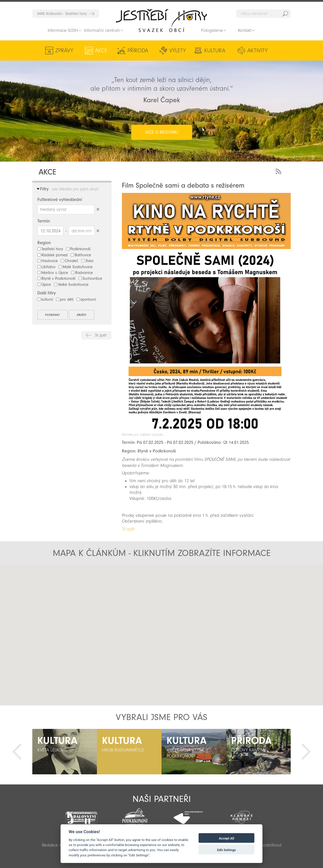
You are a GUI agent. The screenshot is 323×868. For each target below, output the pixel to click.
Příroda (138, 50)
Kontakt (245, 30)
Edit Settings (226, 850)
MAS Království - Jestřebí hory (62, 14)
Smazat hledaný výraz (98, 209)
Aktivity (257, 50)
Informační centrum (102, 30)
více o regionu (162, 132)
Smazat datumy (98, 231)
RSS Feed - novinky (279, 171)
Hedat (285, 14)
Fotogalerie (212, 30)
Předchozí (17, 752)
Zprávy (64, 50)
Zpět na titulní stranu (161, 20)
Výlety (178, 50)
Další (306, 752)
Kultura (215, 50)
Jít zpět (101, 335)
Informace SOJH (63, 30)
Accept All (227, 838)
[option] (65, 752)
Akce (101, 50)
